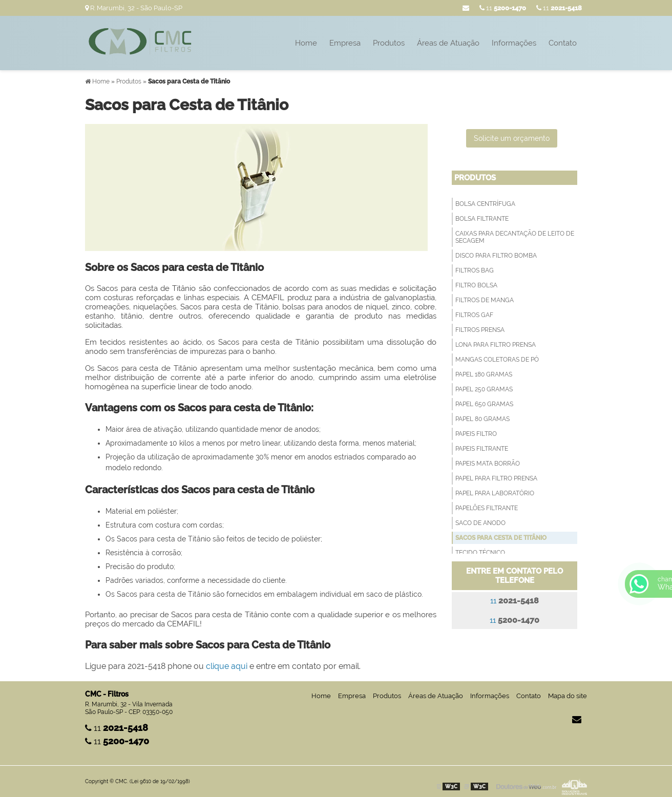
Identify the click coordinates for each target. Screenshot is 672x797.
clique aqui (227, 666)
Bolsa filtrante (482, 219)
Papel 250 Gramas (484, 389)
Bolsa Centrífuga (485, 204)
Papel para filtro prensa (496, 478)
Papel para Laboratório (495, 493)
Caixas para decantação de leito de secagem (515, 237)
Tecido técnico (480, 553)
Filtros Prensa (480, 330)
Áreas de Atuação (448, 43)
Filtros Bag (475, 270)
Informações (514, 43)
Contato (563, 43)
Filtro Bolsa (476, 285)
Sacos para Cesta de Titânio (501, 538)
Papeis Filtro (476, 434)
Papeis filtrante (482, 449)
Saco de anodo (480, 523)
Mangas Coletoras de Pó (497, 360)
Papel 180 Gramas (484, 374)
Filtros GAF (474, 315)
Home (306, 43)
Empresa (345, 43)
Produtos (389, 43)
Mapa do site (568, 696)
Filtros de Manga (485, 300)
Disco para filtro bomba (496, 256)
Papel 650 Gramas (484, 404)
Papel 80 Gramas (482, 419)
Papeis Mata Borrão (488, 464)
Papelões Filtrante (487, 508)
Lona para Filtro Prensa (496, 345)
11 (559, 8)
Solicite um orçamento (512, 138)
